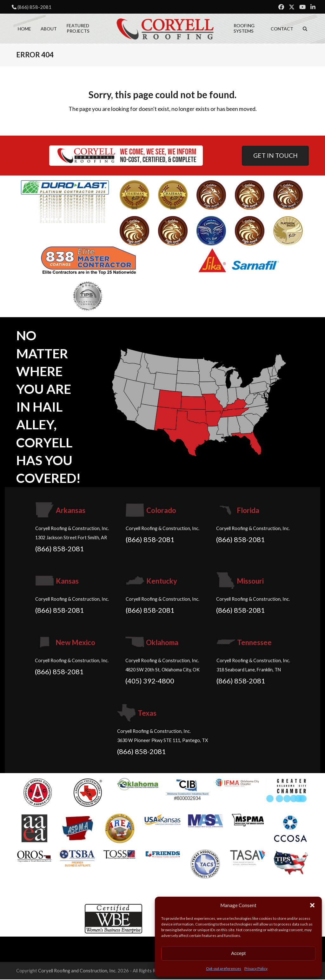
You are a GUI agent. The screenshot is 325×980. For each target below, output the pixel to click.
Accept (238, 953)
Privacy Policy (256, 968)
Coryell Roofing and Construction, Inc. (77, 971)
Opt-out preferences (224, 968)
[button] (312, 905)
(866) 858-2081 (34, 7)
